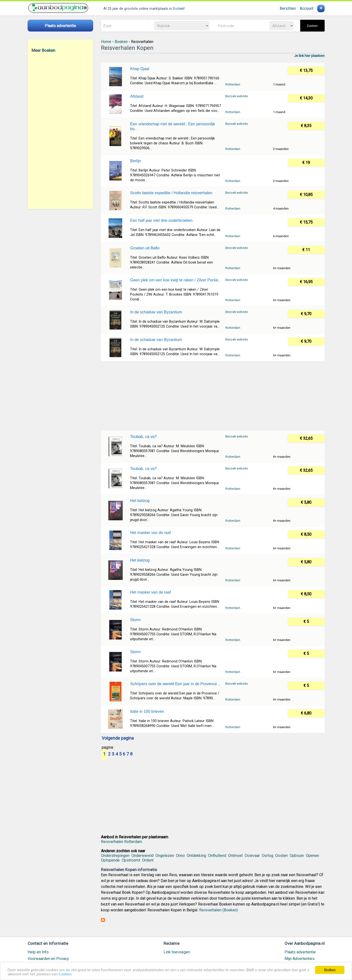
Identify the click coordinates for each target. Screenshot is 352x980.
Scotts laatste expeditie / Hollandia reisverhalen (171, 193)
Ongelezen (165, 856)
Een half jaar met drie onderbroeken (161, 220)
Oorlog (268, 856)
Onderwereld (143, 856)
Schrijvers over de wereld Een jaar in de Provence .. (175, 684)
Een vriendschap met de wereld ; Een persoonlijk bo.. (172, 126)
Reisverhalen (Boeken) (219, 910)
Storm (135, 620)
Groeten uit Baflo (145, 248)
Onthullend (217, 856)
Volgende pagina (118, 738)
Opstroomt (131, 860)
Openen (312, 856)
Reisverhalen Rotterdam (121, 842)
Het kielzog (140, 501)
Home (106, 42)
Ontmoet (235, 856)
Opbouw (297, 856)
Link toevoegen (177, 952)
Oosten (281, 856)
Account (307, 8)
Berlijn (135, 161)
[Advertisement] (60, 131)
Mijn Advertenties (300, 959)
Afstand (137, 96)
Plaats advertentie (300, 952)
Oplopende (110, 860)
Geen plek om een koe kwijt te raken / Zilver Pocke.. (175, 280)
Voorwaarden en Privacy (48, 959)
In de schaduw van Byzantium (156, 312)
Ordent (148, 860)
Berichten (288, 8)
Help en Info (38, 952)
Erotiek (178, 9)
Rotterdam (233, 84)
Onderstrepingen (115, 856)
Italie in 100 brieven (147, 711)
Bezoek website (237, 96)
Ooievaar (252, 856)
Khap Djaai (140, 69)
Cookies (65, 974)
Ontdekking (196, 856)
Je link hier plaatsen (309, 56)
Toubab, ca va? (143, 437)
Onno (180, 856)
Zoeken (312, 26)
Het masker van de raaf (150, 533)
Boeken (49, 50)
